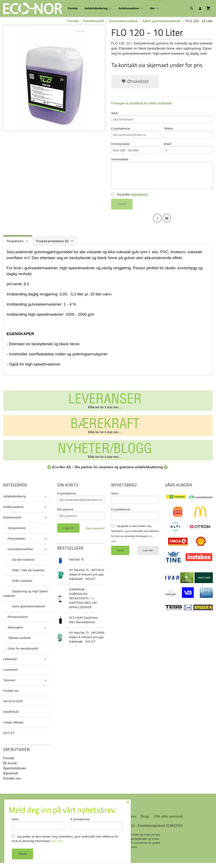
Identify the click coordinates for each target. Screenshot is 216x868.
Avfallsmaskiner (129, 8)
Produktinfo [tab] (15, 245)
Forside (73, 8)
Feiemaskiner (16, 543)
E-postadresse (136, 134)
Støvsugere (15, 632)
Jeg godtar (130, 198)
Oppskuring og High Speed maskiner (25, 598)
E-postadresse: (121, 514)
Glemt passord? (95, 533)
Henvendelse (162, 176)
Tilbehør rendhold (19, 642)
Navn (162, 118)
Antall (188, 150)
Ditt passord (65, 514)
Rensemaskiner (18, 621)
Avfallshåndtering (96, 8)
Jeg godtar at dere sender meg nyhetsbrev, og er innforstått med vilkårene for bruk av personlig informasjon (65, 839)
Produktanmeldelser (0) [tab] (52, 245)
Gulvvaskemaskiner (20, 554)
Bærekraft (11, 778)
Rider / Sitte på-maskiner (28, 575)
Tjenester (9, 685)
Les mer (148, 555)
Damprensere (17, 532)
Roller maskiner (22, 585)
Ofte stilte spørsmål (168, 821)
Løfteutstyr (10, 664)
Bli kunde (10, 768)
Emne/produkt (136, 150)
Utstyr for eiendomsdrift (23, 653)
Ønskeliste (135, 81)
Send (122, 208)
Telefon (188, 134)
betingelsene (140, 198)
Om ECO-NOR (13, 706)
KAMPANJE (11, 716)
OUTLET (9, 737)
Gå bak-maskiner (23, 564)
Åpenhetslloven (15, 773)
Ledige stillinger (13, 727)
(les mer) (57, 841)
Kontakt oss (11, 695)
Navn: (115, 498)
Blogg (145, 821)
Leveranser (11, 674)
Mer (153, 8)
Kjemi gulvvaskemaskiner (29, 611)
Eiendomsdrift (12, 522)
